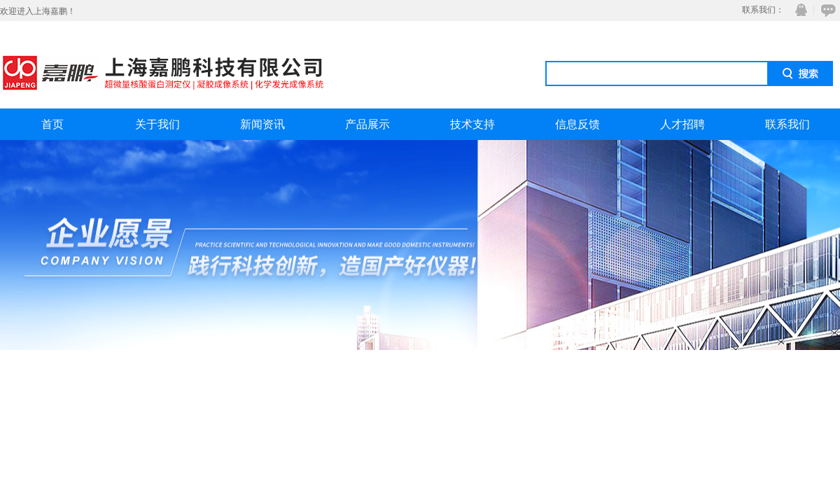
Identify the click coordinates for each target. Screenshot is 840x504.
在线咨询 (826, 10)
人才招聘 (682, 124)
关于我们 (157, 124)
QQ (798, 10)
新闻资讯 (262, 124)
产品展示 (367, 124)
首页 (52, 124)
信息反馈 (577, 124)
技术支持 (472, 124)
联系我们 (787, 124)
